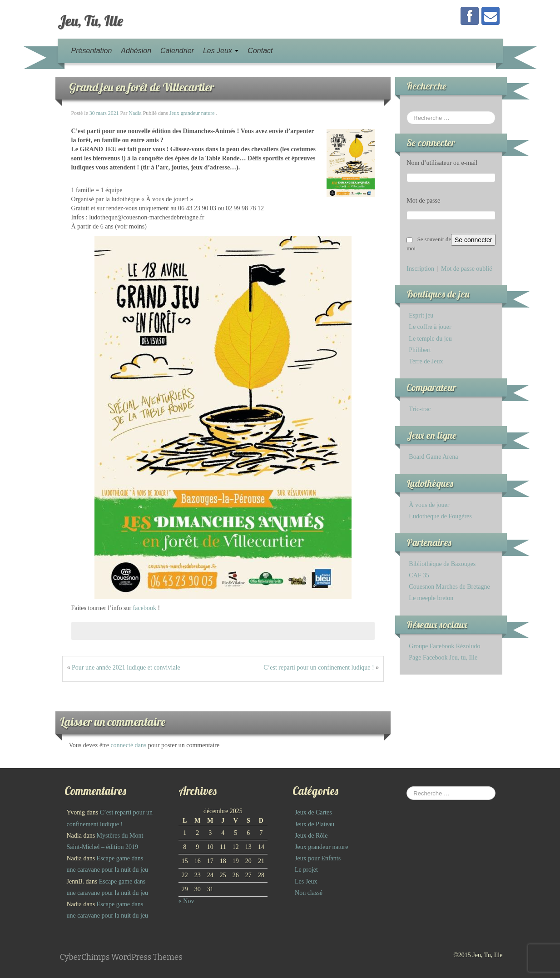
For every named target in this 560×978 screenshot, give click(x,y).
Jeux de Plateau (315, 824)
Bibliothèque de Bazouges (442, 564)
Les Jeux (221, 51)
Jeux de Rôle (311, 836)
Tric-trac (420, 409)
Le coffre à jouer (430, 327)
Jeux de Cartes (313, 812)
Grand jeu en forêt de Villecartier (141, 87)
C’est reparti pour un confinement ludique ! (319, 668)
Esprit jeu (421, 315)
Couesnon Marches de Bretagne (449, 587)
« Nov (186, 901)
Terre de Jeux (426, 361)
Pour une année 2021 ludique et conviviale (126, 668)
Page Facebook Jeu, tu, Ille (443, 658)
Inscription (420, 269)
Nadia (135, 113)
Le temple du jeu (430, 339)
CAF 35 (419, 575)
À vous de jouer (429, 505)
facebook (145, 608)
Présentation (92, 51)
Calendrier (177, 51)
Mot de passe (423, 201)
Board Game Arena (433, 457)
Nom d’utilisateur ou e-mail (442, 163)
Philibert (420, 350)
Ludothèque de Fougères (440, 516)
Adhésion (136, 51)
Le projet (306, 870)
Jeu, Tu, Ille (90, 20)
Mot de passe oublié (466, 269)
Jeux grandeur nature (192, 113)
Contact (260, 51)
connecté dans (129, 745)
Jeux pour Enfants (318, 858)
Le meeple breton (431, 598)
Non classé (309, 893)
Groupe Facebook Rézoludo (444, 646)
